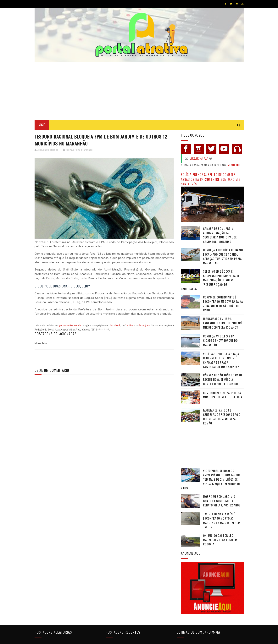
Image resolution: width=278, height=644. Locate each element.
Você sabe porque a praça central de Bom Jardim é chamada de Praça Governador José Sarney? (221, 360)
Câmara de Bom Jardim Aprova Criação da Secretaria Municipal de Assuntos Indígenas (220, 235)
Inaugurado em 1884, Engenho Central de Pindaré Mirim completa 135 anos (223, 323)
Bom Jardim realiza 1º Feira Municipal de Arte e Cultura (223, 395)
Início (42, 125)
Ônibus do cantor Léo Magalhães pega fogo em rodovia (220, 540)
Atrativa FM (199, 159)
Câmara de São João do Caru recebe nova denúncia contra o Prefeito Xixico (222, 379)
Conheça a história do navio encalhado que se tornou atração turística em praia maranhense (223, 256)
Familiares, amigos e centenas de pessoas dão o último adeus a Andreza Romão (222, 417)
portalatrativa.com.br (70, 325)
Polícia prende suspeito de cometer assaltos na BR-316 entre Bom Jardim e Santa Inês (211, 179)
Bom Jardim (73, 150)
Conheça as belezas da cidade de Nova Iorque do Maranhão (220, 340)
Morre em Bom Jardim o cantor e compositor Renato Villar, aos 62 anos (222, 501)
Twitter (129, 325)
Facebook (115, 325)
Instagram (145, 325)
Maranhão (87, 150)
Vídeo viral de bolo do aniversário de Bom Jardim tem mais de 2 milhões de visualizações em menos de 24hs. (211, 479)
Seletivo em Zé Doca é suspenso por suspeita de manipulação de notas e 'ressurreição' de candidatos (210, 280)
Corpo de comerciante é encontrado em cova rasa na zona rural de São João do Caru (223, 304)
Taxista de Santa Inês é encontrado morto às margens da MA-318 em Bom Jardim (222, 521)
